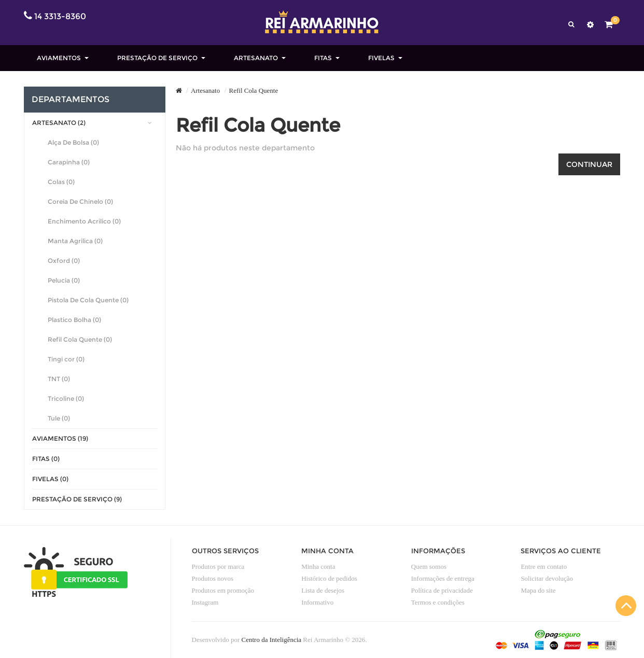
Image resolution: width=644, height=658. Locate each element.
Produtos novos (213, 578)
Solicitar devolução (547, 578)
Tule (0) (59, 418)
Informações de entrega (443, 578)
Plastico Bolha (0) (74, 320)
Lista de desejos (323, 590)
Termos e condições (438, 602)
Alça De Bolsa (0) (73, 142)
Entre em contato (544, 566)
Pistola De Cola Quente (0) (88, 300)
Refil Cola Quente (254, 90)
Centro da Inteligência (272, 640)
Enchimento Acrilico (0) (84, 221)
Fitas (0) (46, 459)
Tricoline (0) (66, 398)
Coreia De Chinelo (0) (80, 201)
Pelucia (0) (64, 280)
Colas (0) (61, 182)
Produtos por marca (218, 566)
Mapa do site (538, 590)
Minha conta (318, 566)
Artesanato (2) (59, 123)
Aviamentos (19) (60, 438)
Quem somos (429, 566)
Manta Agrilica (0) (75, 241)
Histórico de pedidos (329, 578)
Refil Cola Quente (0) (80, 339)
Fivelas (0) (50, 479)
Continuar (589, 164)
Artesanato (205, 90)
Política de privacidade (442, 590)
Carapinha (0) (69, 162)
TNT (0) (59, 379)
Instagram (205, 602)
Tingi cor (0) (66, 359)
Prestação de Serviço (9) (77, 499)
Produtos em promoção (223, 590)
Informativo (317, 602)
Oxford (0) (64, 261)
